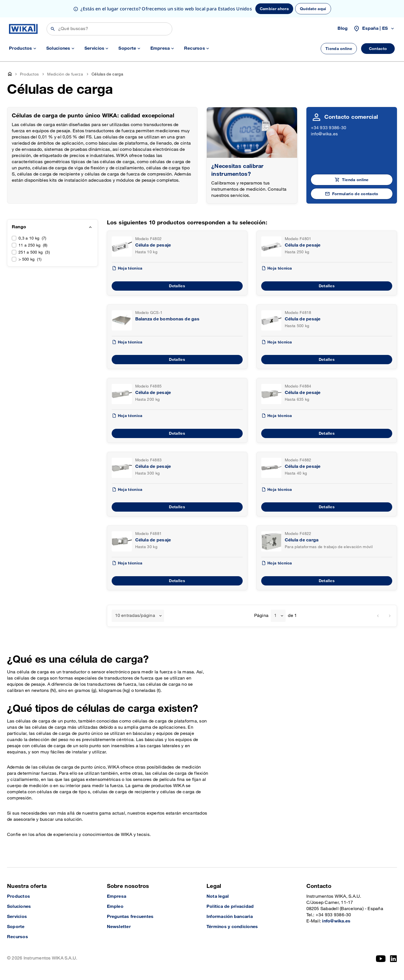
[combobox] (138, 616)
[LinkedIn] (393, 959)
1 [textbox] (275, 616)
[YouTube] (381, 959)
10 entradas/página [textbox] (135, 616)
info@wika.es (324, 134)
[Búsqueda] (109, 29)
